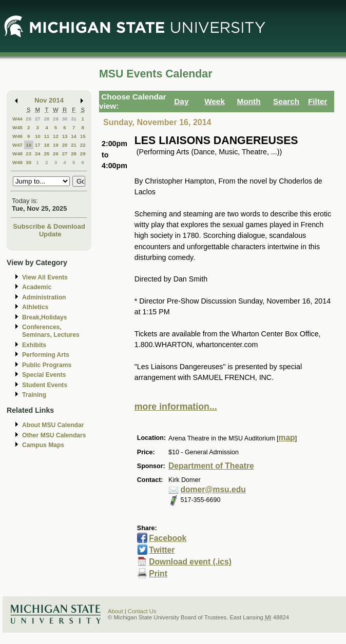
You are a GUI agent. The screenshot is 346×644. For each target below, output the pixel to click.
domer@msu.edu (213, 489)
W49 (17, 162)
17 (38, 145)
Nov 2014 (49, 100)
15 (83, 136)
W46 (17, 136)
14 (74, 136)
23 (28, 154)
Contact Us (142, 611)
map (287, 438)
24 (38, 154)
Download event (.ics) (190, 562)
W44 (17, 119)
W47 (17, 145)
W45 (17, 127)
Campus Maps (43, 445)
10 (38, 136)
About (116, 611)
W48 (17, 154)
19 (56, 145)
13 (65, 136)
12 (56, 136)
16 (28, 145)
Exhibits (34, 345)
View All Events (45, 277)
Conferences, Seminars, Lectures (51, 331)
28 (46, 119)
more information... (176, 407)
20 (65, 145)
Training (34, 395)
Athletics (35, 307)
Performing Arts (46, 355)
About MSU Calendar (53, 425)
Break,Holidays (45, 317)
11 (46, 136)
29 (56, 119)
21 (74, 145)
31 (74, 119)
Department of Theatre (211, 466)
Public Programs (47, 365)
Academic (37, 287)
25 (46, 154)
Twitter (162, 550)
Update (50, 234)
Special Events (44, 375)
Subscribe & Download (49, 226)
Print (158, 573)
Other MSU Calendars (54, 435)
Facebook (168, 538)
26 (28, 119)
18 (46, 145)
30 (65, 119)
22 (83, 145)
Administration (44, 297)
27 (38, 119)
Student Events (45, 385)
